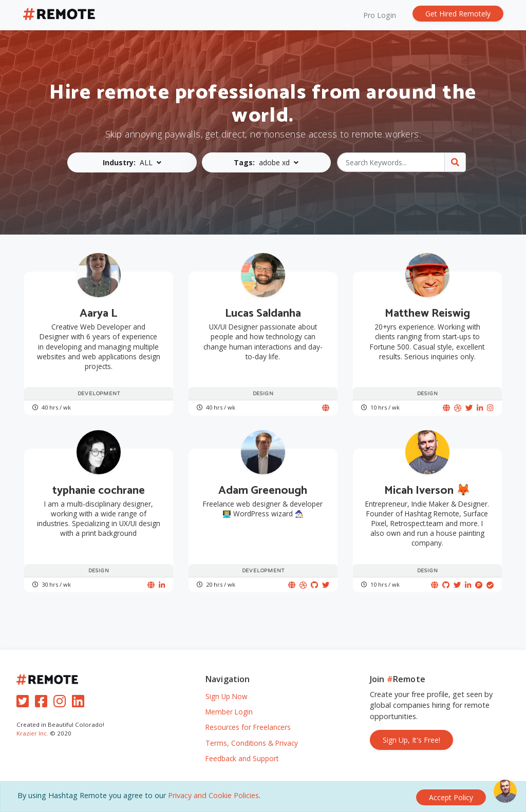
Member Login (229, 712)
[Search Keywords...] (391, 162)
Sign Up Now (227, 696)
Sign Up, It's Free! (411, 740)
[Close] (451, 797)
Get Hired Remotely (458, 14)
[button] (133, 162)
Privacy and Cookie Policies (213, 797)
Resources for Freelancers (248, 727)
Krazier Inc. (32, 733)
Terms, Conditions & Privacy (252, 743)
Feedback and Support (242, 758)
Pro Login (380, 15)
